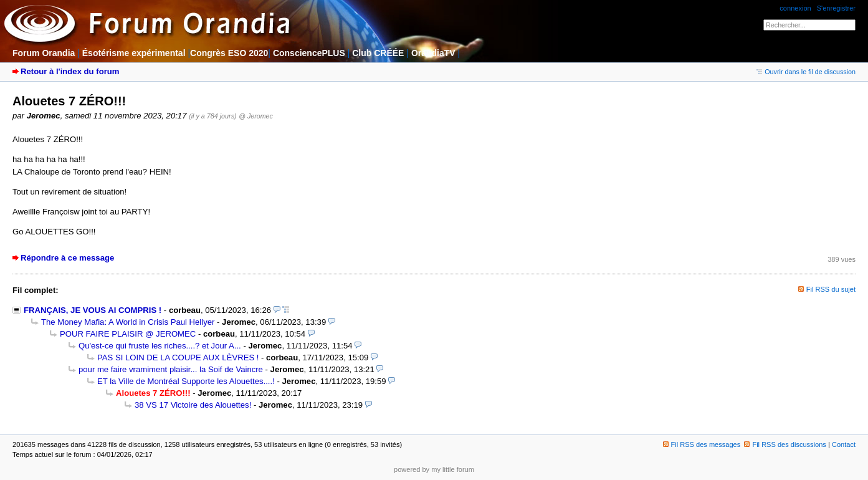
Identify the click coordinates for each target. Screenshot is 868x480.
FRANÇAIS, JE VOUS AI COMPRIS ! (93, 310)
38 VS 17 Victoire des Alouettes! (193, 405)
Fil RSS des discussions (785, 444)
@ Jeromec (255, 116)
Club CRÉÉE (378, 53)
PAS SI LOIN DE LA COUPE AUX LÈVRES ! (178, 358)
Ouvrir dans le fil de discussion (806, 72)
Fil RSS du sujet (831, 289)
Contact (844, 444)
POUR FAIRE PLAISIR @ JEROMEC (128, 334)
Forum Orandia (44, 53)
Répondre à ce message (67, 258)
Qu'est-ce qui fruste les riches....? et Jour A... (160, 346)
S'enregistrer (836, 8)
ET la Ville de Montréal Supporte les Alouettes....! (186, 381)
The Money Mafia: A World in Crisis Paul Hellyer (128, 322)
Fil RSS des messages (702, 444)
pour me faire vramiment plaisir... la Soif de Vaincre (171, 369)
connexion (795, 8)
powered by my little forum (434, 469)
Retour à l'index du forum (70, 71)
